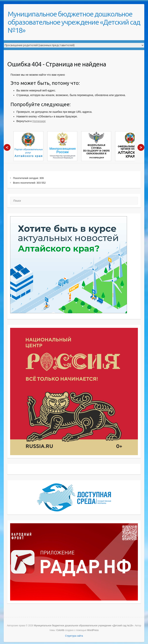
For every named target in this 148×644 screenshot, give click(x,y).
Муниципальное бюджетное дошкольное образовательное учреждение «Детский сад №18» (74, 22)
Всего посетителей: (25, 183)
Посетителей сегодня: (26, 178)
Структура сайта (74, 636)
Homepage (39, 121)
